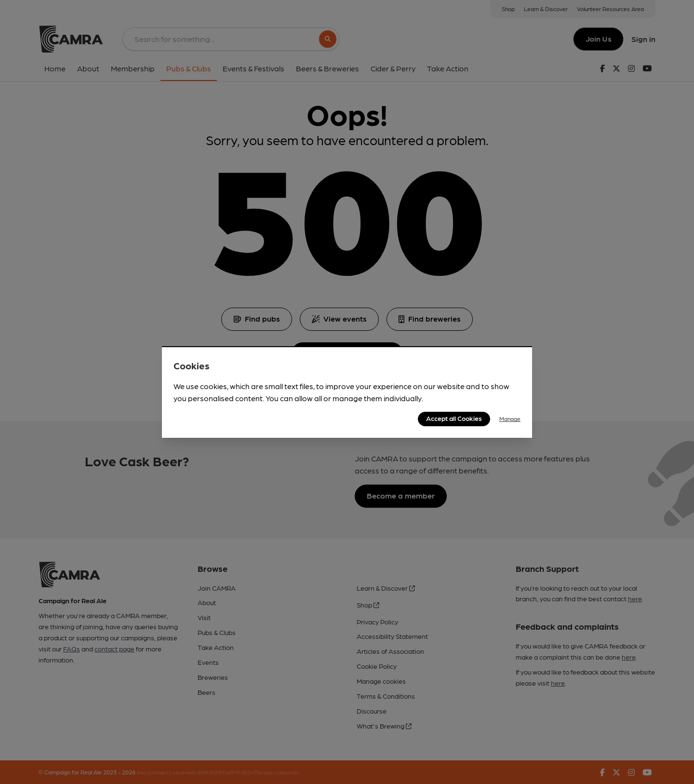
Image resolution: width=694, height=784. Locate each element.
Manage (510, 419)
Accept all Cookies (454, 418)
